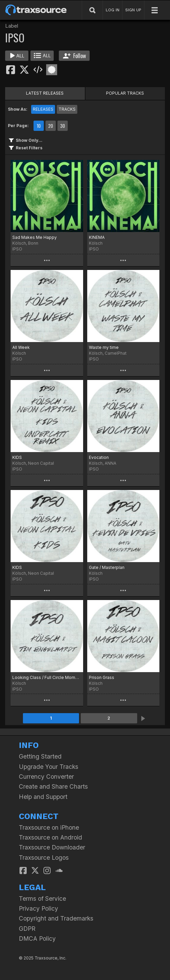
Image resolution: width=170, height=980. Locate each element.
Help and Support (43, 797)
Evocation (99, 457)
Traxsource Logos (44, 857)
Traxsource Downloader (52, 847)
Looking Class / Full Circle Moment (47, 677)
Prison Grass (102, 677)
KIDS (17, 457)
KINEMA (97, 237)
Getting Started (40, 756)
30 (63, 126)
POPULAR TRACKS (125, 93)
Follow (74, 56)
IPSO (17, 249)
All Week (21, 347)
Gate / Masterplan (107, 567)
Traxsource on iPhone (49, 827)
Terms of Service (42, 899)
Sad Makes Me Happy (35, 237)
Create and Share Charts (53, 786)
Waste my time (104, 347)
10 (39, 126)
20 (51, 126)
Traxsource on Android (50, 837)
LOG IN (113, 10)
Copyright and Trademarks (56, 918)
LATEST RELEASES (45, 93)
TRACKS (67, 109)
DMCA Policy (37, 938)
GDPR (27, 929)
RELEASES (43, 109)
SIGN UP (133, 10)
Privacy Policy (38, 908)
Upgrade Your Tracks (49, 767)
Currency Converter (46, 777)
